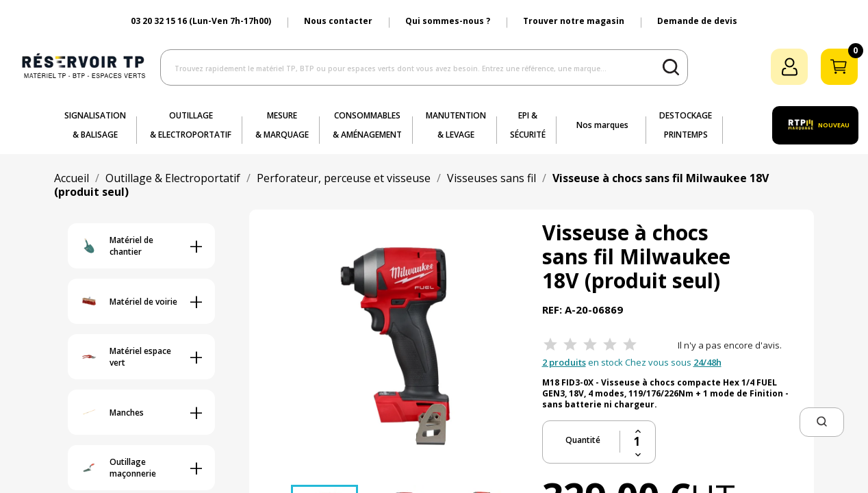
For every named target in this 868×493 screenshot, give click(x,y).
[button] (822, 422)
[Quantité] (638, 442)
